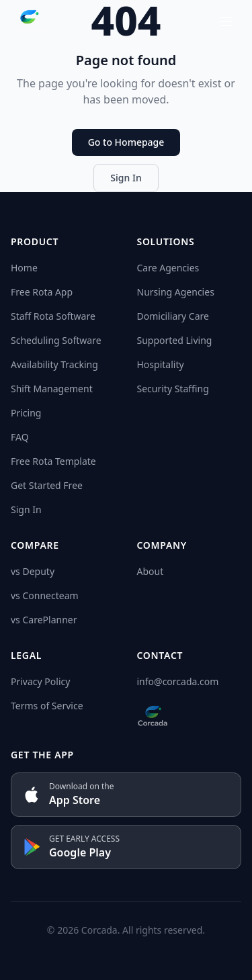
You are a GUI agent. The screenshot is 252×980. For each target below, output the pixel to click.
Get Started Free (47, 485)
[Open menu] (226, 21)
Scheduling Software (56, 340)
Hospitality (161, 364)
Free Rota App (42, 292)
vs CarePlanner (44, 620)
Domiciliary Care (173, 316)
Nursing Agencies (176, 292)
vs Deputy (33, 571)
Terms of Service (47, 706)
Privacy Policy (40, 681)
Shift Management (52, 389)
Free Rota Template (53, 461)
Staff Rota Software (53, 316)
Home (24, 268)
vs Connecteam (45, 595)
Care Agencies (168, 268)
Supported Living (175, 340)
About (151, 571)
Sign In (126, 178)
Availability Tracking (54, 364)
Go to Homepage (126, 142)
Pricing (26, 413)
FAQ (20, 437)
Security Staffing (173, 389)
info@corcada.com (178, 681)
